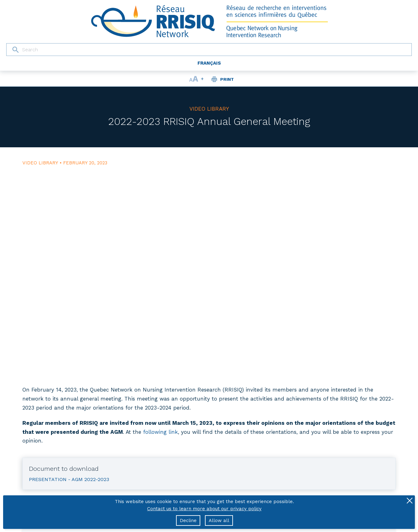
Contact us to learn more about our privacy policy (204, 509)
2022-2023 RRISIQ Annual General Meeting (209, 121)
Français (209, 63)
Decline (188, 521)
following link (160, 432)
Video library (209, 109)
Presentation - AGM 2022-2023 (69, 479)
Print (227, 79)
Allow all (219, 521)
